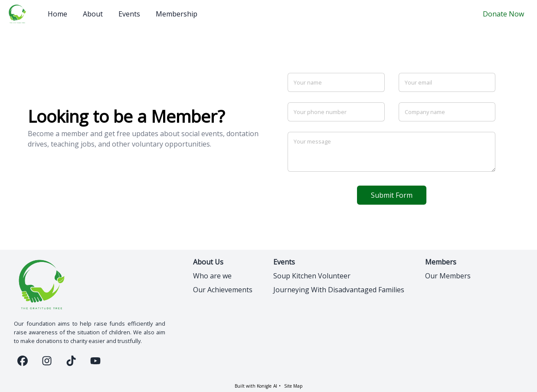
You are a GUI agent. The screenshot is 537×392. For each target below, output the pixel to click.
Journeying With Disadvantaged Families (339, 290)
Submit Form (392, 195)
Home (57, 14)
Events (129, 14)
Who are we (212, 276)
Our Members (448, 276)
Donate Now (503, 14)
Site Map (293, 386)
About (93, 14)
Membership (177, 14)
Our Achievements (223, 290)
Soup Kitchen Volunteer (312, 276)
